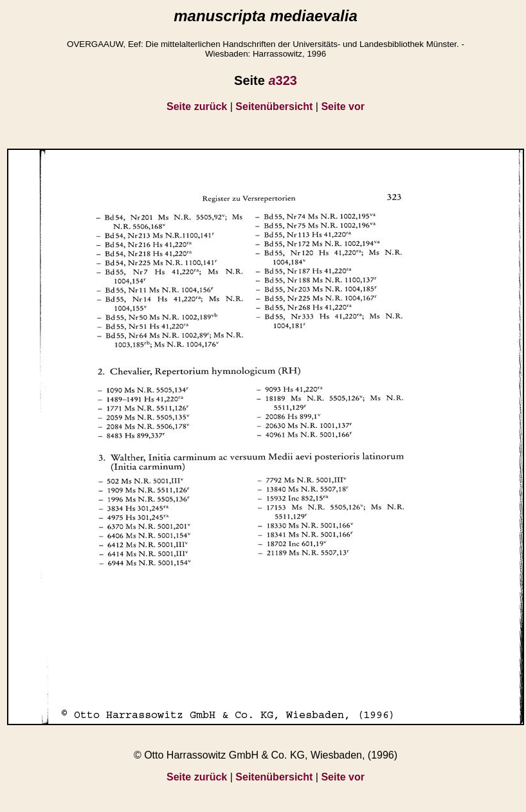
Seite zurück (197, 106)
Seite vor (343, 106)
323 (283, 80)
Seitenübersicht (274, 106)
